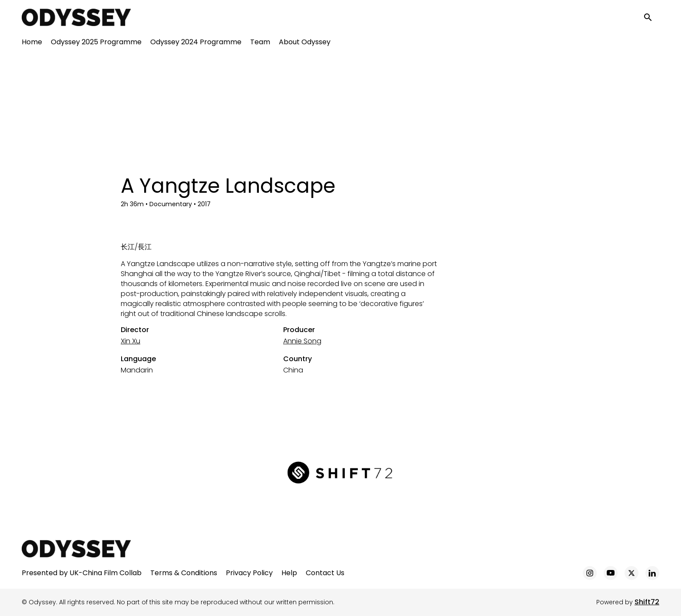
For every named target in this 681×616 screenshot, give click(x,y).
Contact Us (325, 573)
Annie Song (302, 341)
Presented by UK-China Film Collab (82, 573)
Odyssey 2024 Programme (196, 44)
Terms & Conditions (184, 573)
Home (32, 44)
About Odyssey (305, 44)
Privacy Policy (249, 573)
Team (260, 44)
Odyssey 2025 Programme (96, 44)
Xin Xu (131, 341)
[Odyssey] (76, 549)
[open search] (651, 18)
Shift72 (647, 602)
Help (289, 573)
